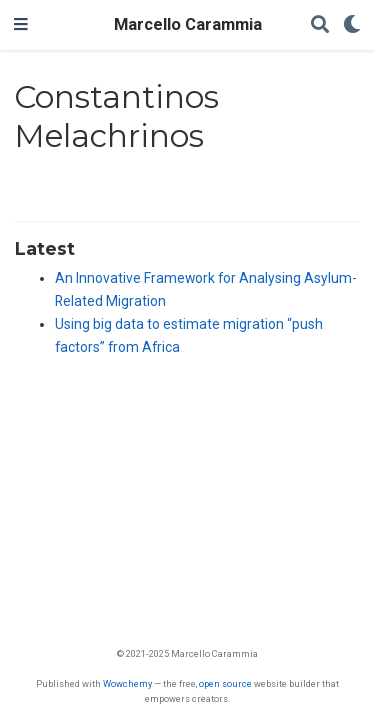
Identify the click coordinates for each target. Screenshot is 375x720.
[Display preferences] (352, 25)
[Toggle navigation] (21, 25)
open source (225, 683)
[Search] (320, 25)
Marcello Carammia (188, 24)
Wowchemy (127, 683)
